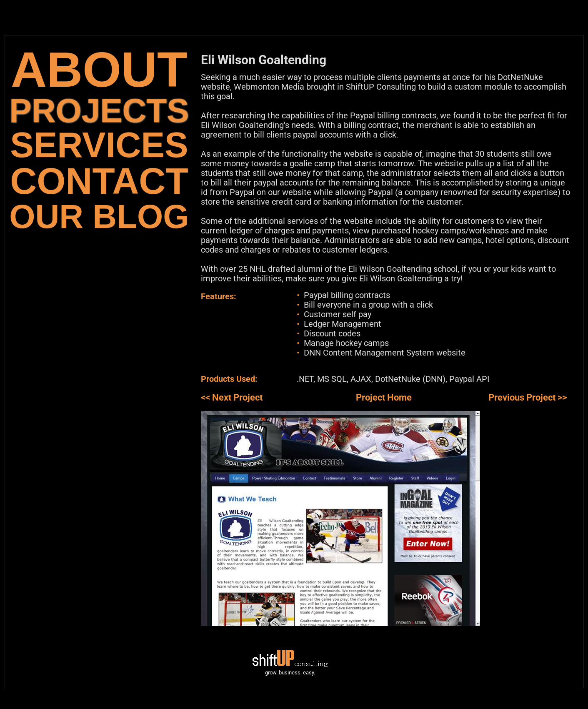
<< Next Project (232, 397)
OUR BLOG (99, 217)
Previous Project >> (528, 397)
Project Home (384, 397)
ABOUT (99, 69)
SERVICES (99, 145)
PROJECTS (99, 111)
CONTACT (99, 181)
